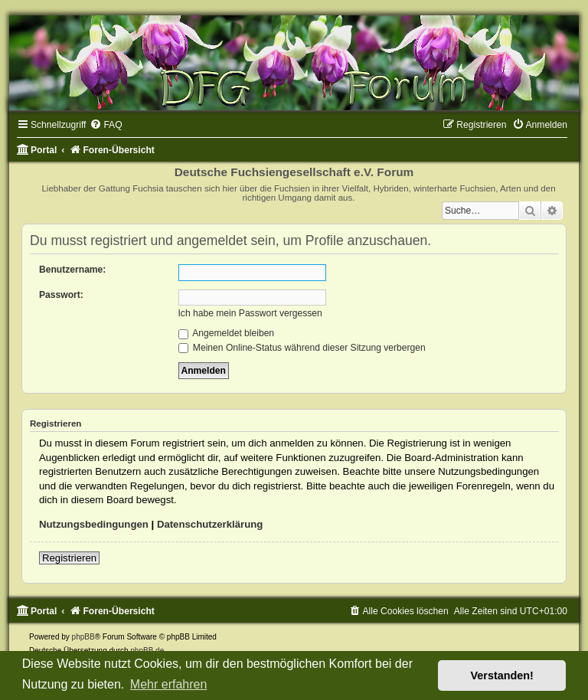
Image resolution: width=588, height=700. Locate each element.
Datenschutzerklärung (210, 524)
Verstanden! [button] (502, 675)
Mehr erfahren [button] (169, 684)
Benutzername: (72, 270)
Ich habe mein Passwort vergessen (250, 313)
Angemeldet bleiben (227, 333)
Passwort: (61, 295)
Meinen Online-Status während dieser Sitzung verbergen (302, 348)
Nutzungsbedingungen (94, 524)
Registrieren (69, 558)
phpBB (83, 637)
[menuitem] (106, 125)
